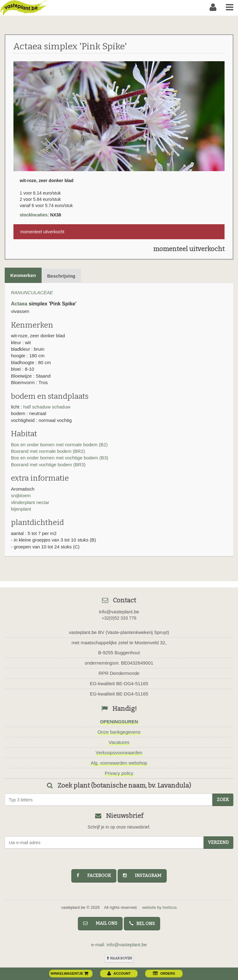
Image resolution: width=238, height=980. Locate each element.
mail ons (100, 923)
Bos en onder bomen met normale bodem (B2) (59, 445)
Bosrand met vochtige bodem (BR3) (48, 465)
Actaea (19, 304)
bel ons (142, 924)
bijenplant (21, 509)
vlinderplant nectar (30, 502)
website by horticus (160, 907)
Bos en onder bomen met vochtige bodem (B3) (60, 458)
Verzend (218, 842)
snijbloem (21, 495)
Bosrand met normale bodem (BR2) (48, 451)
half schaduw (37, 407)
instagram (142, 876)
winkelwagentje (70, 973)
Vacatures (119, 742)
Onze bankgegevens (119, 732)
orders (164, 973)
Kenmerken (23, 275)
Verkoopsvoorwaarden (119, 752)
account (119, 973)
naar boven (119, 958)
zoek (223, 800)
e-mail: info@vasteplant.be (119, 945)
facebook (94, 876)
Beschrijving (61, 276)
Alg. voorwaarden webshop (119, 763)
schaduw (61, 407)
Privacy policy (119, 773)
